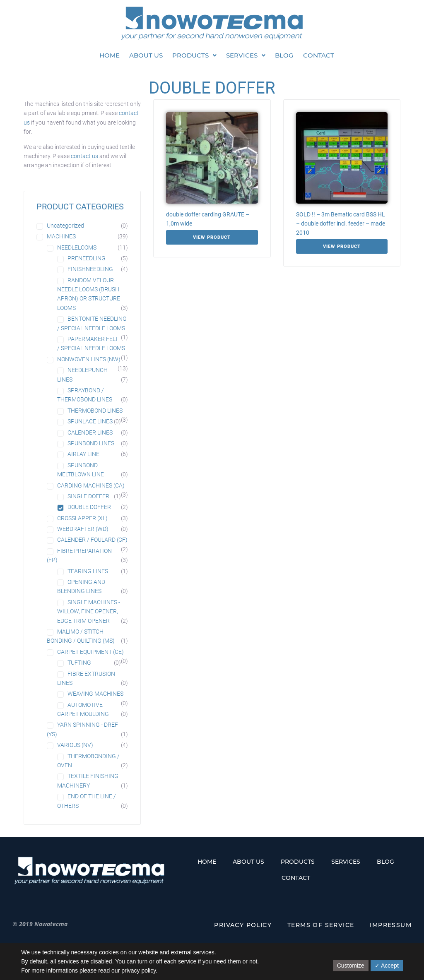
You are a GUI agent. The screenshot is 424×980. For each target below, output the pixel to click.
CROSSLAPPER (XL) (82, 518)
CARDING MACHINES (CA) (91, 485)
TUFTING (79, 663)
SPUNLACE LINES (90, 421)
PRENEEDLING (87, 258)
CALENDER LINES (90, 432)
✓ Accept (387, 966)
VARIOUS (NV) (75, 745)
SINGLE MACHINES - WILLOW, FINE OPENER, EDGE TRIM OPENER (89, 611)
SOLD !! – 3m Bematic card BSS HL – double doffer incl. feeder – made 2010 (341, 223)
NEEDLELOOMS (77, 247)
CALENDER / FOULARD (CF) (92, 540)
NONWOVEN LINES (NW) (89, 359)
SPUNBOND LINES (91, 443)
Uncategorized (65, 226)
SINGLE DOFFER (88, 496)
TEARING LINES (88, 571)
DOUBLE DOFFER (89, 507)
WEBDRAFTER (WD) (83, 529)
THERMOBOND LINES (95, 411)
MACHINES (61, 236)
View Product (212, 237)
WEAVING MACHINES (95, 694)
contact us (84, 156)
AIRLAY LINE (83, 454)
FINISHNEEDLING (90, 269)
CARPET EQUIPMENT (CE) (90, 652)
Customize (351, 966)
